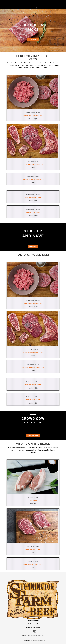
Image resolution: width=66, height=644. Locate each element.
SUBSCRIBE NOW (33, 435)
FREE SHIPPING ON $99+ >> (33, 8)
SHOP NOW (33, 246)
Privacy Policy (36, 641)
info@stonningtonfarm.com (37, 635)
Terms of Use (42, 641)
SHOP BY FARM (33, 39)
